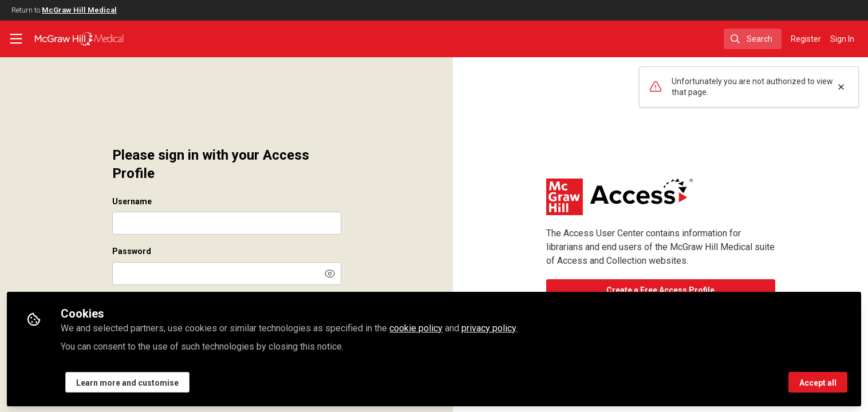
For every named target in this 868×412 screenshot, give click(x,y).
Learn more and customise (127, 382)
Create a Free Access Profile (660, 290)
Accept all (818, 382)
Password (132, 251)
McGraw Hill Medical (79, 10)
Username (132, 201)
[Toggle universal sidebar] (16, 39)
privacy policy (489, 327)
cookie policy (416, 327)
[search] (753, 39)
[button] (330, 274)
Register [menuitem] (806, 39)
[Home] (79, 39)
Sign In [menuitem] (842, 39)
